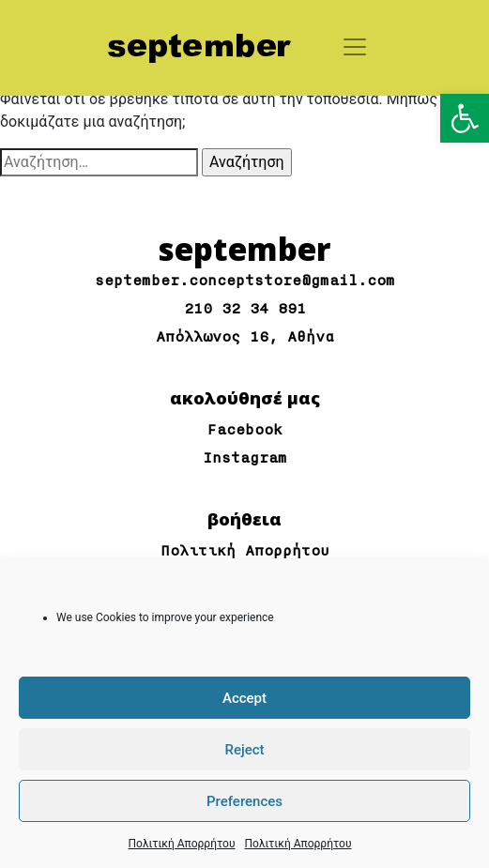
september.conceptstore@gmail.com (245, 281)
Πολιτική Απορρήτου (182, 844)
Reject (244, 750)
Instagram (245, 458)
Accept (244, 698)
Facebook (245, 430)
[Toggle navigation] (355, 47)
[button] (465, 118)
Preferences (244, 801)
